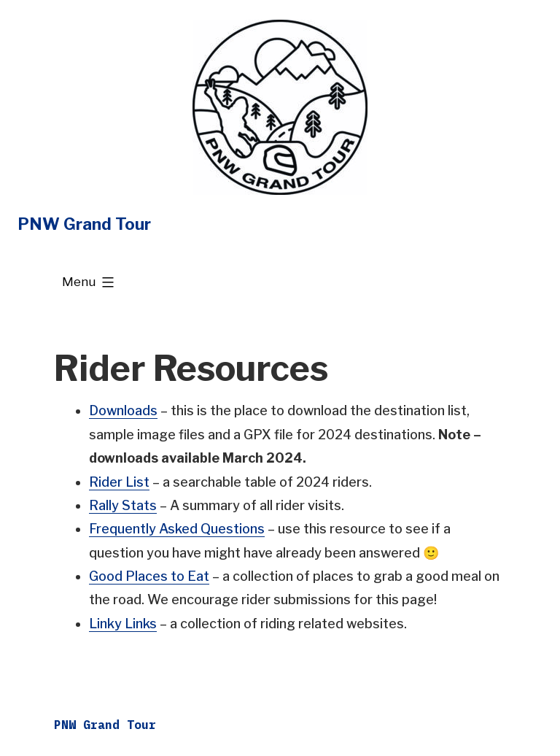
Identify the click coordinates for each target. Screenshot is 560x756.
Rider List (119, 482)
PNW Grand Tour (84, 224)
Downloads (123, 410)
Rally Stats (123, 505)
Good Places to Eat (149, 576)
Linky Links (123, 624)
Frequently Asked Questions (177, 529)
